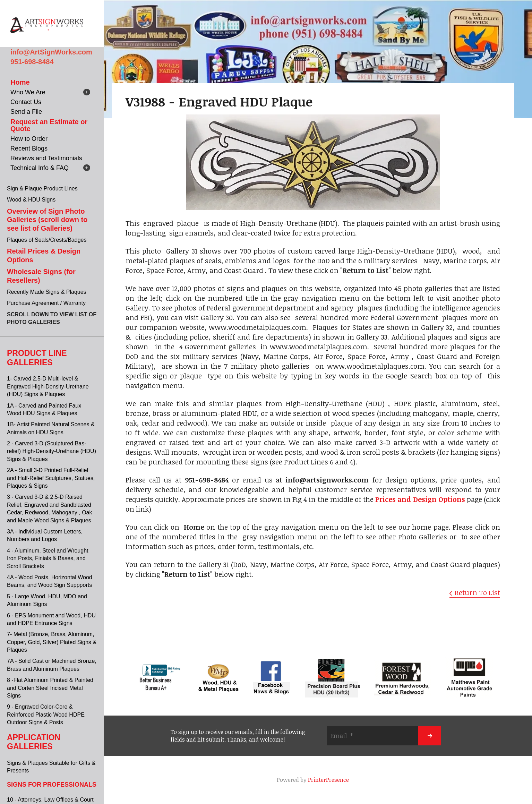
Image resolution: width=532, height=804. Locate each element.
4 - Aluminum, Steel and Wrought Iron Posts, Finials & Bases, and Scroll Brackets (48, 558)
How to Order (29, 139)
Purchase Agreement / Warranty (46, 303)
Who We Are (28, 92)
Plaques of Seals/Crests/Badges (47, 240)
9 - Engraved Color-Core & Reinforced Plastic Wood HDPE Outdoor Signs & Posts (46, 715)
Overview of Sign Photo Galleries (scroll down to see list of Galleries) (47, 220)
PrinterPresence (328, 780)
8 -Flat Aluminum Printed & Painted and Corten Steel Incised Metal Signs (50, 688)
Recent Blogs (29, 148)
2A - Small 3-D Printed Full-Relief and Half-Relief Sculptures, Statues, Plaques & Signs (51, 478)
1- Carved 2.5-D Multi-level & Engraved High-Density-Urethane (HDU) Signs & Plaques (48, 386)
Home (20, 82)
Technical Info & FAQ (40, 168)
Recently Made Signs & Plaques (47, 292)
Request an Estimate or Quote (49, 125)
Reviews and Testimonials (46, 158)
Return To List (477, 592)
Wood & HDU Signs (31, 200)
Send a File (26, 112)
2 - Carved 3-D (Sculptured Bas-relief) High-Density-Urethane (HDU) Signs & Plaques (52, 451)
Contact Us (26, 102)
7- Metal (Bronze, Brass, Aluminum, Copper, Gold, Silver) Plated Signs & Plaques (52, 642)
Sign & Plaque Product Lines (42, 189)
